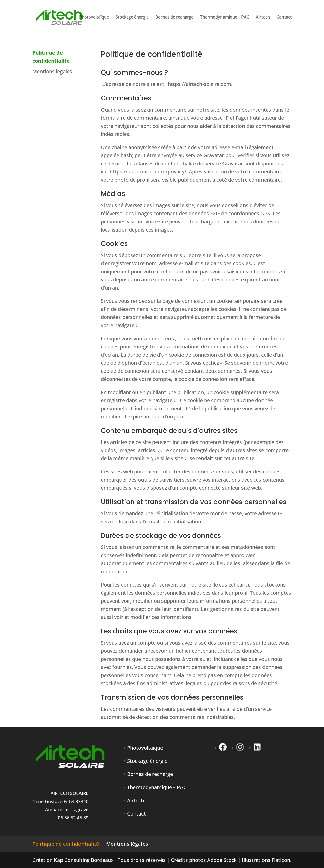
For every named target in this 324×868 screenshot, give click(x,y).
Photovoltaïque (94, 17)
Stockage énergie (132, 17)
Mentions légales (52, 71)
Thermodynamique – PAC (225, 17)
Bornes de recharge (174, 17)
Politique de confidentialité (66, 844)
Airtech (263, 17)
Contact (284, 17)
